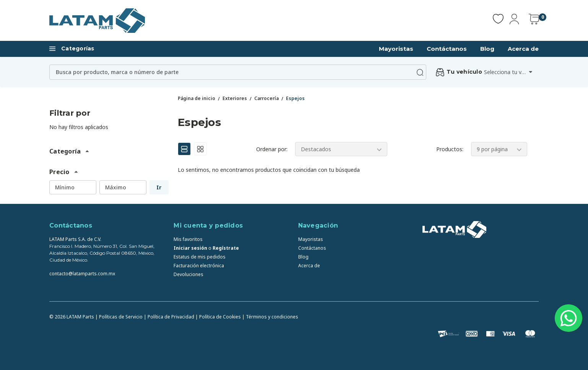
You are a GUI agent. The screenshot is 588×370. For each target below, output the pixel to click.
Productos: (450, 149)
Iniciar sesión (190, 248)
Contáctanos (447, 49)
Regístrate (226, 248)
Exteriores (235, 98)
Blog (487, 49)
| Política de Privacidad (169, 317)
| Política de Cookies (218, 317)
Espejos (295, 98)
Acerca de (523, 49)
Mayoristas (396, 49)
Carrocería (266, 98)
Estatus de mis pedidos (200, 257)
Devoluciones (188, 274)
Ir (159, 187)
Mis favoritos (188, 239)
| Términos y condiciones (270, 317)
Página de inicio (197, 98)
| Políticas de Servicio (119, 317)
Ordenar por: (272, 149)
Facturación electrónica (199, 266)
